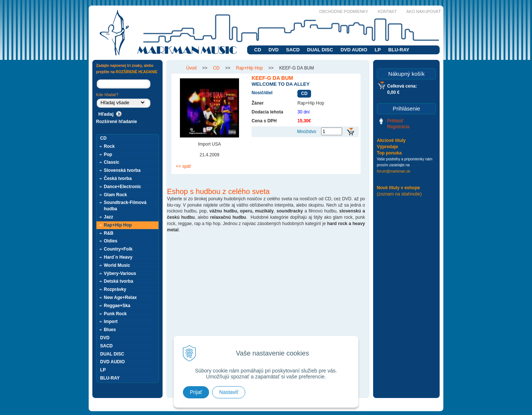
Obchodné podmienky (344, 11)
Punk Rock (115, 314)
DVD (274, 50)
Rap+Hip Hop (118, 225)
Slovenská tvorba (122, 170)
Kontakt (387, 11)
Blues (110, 330)
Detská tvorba (118, 281)
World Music (117, 265)
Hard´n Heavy (118, 257)
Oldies (111, 241)
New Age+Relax (120, 297)
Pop (108, 154)
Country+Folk (118, 249)
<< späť (183, 166)
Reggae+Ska (117, 306)
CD (258, 50)
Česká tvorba (118, 178)
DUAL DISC (320, 50)
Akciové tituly (391, 140)
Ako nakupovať (424, 11)
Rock (109, 146)
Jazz (108, 217)
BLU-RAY (399, 50)
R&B (109, 233)
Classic (112, 162)
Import (111, 322)
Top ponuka (389, 153)
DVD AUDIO (354, 50)
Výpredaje (387, 147)
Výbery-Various (120, 273)
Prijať (196, 392)
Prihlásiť (395, 121)
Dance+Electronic (122, 187)
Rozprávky (115, 289)
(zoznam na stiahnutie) (399, 194)
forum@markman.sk (393, 171)
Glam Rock (115, 195)
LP (378, 50)
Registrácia (398, 127)
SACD (293, 50)
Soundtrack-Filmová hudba (125, 206)
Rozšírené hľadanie (117, 122)
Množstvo (306, 132)
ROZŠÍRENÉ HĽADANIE (137, 72)
